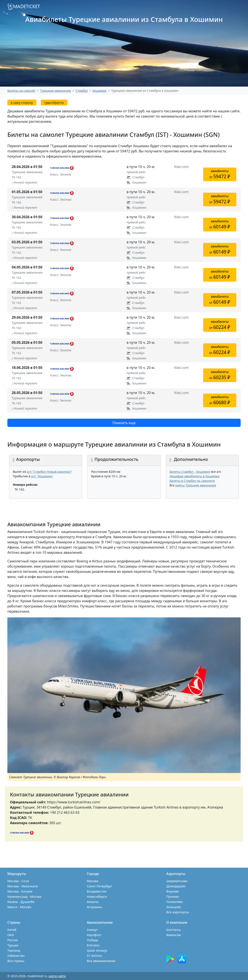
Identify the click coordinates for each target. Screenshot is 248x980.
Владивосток (97, 891)
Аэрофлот (94, 935)
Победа (93, 940)
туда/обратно (54, 103)
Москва (93, 881)
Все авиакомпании (101, 961)
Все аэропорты (178, 912)
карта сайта (57, 976)
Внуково (173, 891)
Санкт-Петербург (100, 886)
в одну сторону (22, 103)
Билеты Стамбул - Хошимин (190, 472)
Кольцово (174, 907)
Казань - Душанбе (21, 902)
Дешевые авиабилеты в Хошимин (195, 476)
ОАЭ (11, 935)
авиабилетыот (220, 174)
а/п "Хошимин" (42, 476)
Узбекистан (16, 956)
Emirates (93, 945)
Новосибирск (97, 897)
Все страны (16, 961)
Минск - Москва (19, 907)
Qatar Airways (97, 950)
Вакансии (174, 935)
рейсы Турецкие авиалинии (196, 485)
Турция (13, 945)
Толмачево (175, 902)
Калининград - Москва (24, 897)
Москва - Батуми (20, 891)
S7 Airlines (95, 956)
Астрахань (95, 907)
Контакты (173, 930)
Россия (13, 940)
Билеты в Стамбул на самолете (192, 481)
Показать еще (124, 423)
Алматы (93, 902)
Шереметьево (177, 881)
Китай (12, 930)
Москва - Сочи (18, 881)
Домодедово (176, 886)
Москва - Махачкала (23, 886)
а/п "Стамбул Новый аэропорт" (50, 472)
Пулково (173, 897)
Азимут (92, 930)
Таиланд (14, 950)
